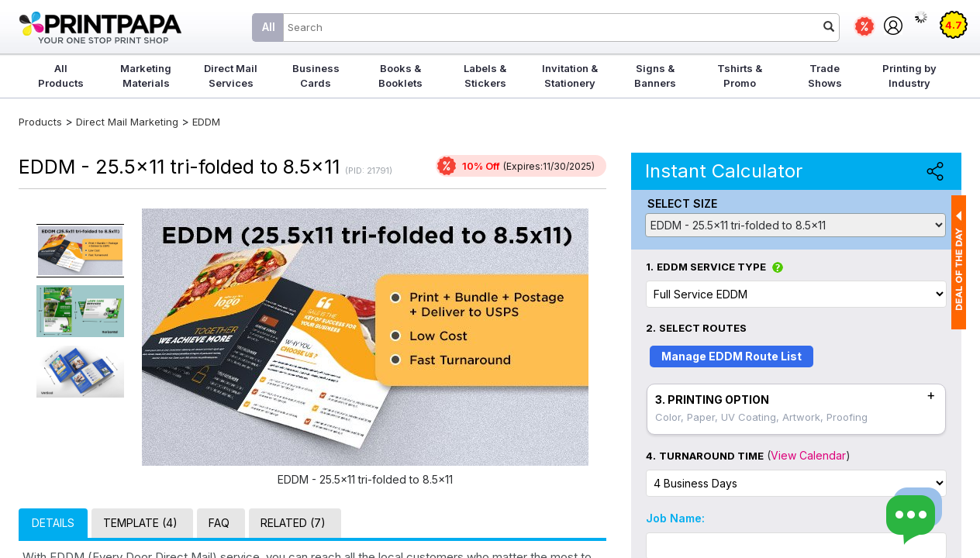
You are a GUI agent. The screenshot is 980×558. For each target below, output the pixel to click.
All (269, 27)
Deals (864, 26)
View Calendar (808, 455)
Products (40, 122)
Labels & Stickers (485, 76)
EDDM (206, 122)
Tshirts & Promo (740, 76)
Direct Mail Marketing (127, 122)
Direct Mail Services (231, 76)
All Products (61, 76)
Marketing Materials (146, 76)
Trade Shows (825, 76)
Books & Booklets (400, 76)
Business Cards (316, 76)
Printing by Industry (909, 76)
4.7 (954, 25)
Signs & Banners (655, 76)
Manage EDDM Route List (732, 356)
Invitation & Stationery (570, 76)
